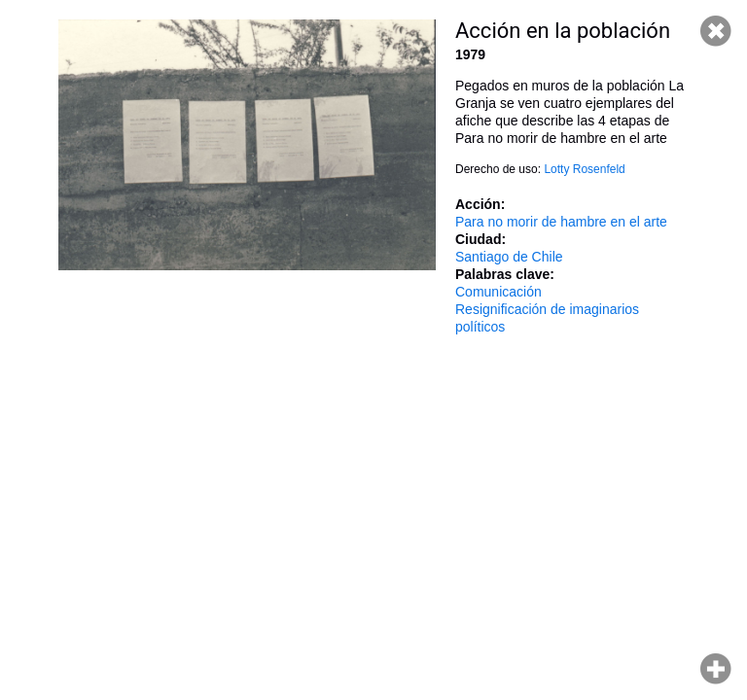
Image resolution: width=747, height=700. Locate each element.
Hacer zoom (716, 669)
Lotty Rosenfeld (584, 169)
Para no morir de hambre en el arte (561, 222)
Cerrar (716, 31)
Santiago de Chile (509, 257)
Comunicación (498, 292)
